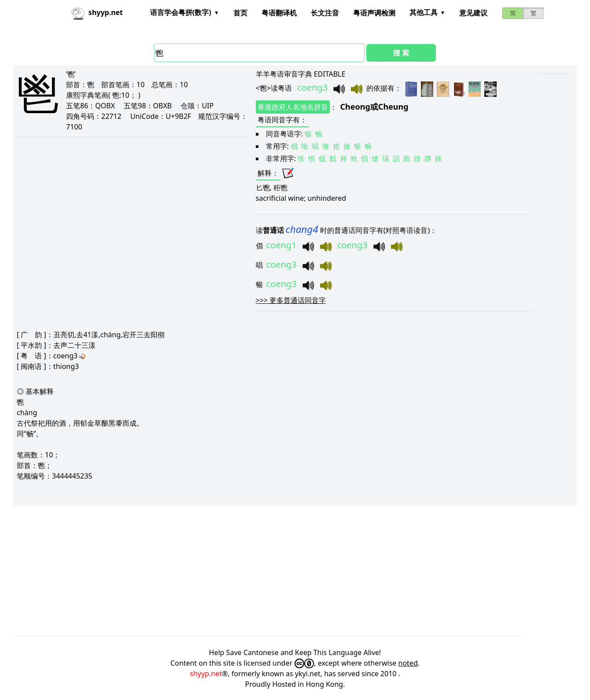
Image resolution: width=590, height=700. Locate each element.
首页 (240, 13)
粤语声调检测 (374, 13)
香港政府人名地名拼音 (293, 107)
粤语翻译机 (279, 13)
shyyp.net (206, 674)
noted (408, 663)
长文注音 (325, 13)
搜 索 (401, 53)
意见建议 (473, 13)
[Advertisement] (277, 571)
